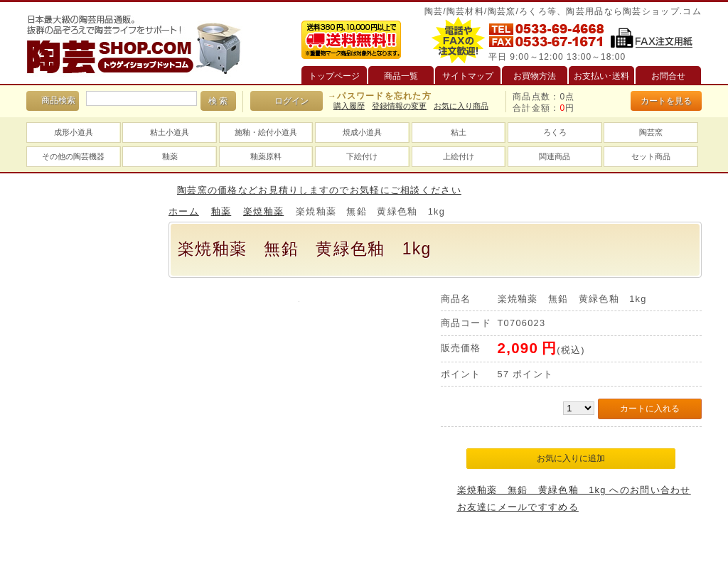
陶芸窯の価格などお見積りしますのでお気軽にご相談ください (319, 190)
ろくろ (555, 132)
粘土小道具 (170, 132)
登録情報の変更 (399, 106)
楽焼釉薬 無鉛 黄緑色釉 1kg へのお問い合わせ (574, 490)
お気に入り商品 (461, 106)
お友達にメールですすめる (518, 507)
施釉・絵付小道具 (266, 132)
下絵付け (362, 156)
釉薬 (170, 156)
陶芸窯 (651, 132)
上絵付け (459, 156)
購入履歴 (349, 106)
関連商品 (555, 156)
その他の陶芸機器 (73, 156)
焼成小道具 (362, 132)
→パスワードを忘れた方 (380, 96)
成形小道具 (74, 132)
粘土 (459, 132)
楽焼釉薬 (263, 211)
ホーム (184, 211)
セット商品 (651, 156)
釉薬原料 (266, 156)
